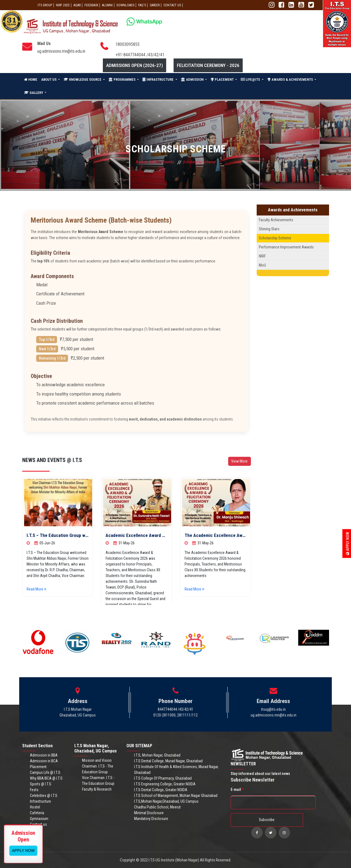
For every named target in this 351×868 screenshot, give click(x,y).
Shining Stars (269, 229)
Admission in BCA (44, 761)
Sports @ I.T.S (41, 784)
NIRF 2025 (63, 5)
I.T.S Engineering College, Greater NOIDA (165, 784)
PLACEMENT (223, 79)
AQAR (77, 5)
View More (239, 461)
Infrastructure (40, 801)
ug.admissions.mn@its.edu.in (61, 51)
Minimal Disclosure (149, 813)
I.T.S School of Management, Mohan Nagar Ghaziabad (176, 796)
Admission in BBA (44, 755)
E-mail (237, 789)
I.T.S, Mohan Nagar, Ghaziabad (157, 755)
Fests (34, 790)
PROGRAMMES (122, 79)
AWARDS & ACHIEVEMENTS (291, 79)
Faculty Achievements (276, 220)
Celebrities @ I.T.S (44, 796)
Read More (37, 589)
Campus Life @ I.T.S (45, 772)
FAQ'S (142, 5)
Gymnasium (39, 819)
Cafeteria (37, 813)
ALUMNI (107, 5)
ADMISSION (193, 79)
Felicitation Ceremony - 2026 (208, 65)
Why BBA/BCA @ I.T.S (46, 778)
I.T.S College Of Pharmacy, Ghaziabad (163, 778)
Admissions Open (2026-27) (135, 65)
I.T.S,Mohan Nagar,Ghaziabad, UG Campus (166, 801)
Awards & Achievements (155, 162)
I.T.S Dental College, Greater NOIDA (161, 790)
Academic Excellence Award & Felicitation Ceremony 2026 (164, 535)
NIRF (262, 256)
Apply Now (348, 544)
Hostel (35, 807)
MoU (262, 265)
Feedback (91, 5)
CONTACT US (172, 5)
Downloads (125, 5)
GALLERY (34, 93)
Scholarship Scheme (275, 238)
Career (155, 5)
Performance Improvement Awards (286, 247)
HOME (31, 79)
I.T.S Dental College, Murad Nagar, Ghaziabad (168, 761)
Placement (38, 767)
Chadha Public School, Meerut (157, 807)
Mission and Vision (97, 760)
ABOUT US (49, 79)
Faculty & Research (97, 789)
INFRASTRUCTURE (158, 79)
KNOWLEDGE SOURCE (83, 79)
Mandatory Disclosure (151, 819)
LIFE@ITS (251, 79)
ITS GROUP (45, 5)
